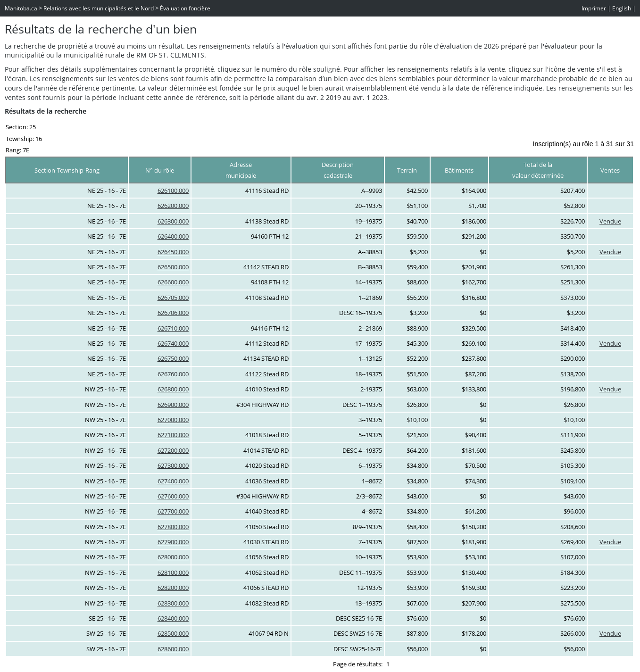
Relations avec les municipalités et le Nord (99, 8)
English (622, 8)
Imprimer (594, 8)
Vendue (610, 221)
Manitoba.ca (21, 8)
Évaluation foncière (185, 8)
